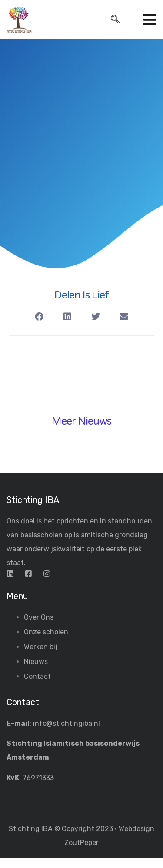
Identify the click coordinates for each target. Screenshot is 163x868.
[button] (39, 317)
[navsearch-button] (115, 20)
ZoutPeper (81, 843)
